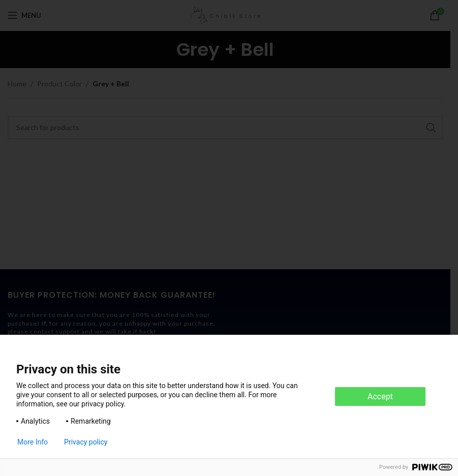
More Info (33, 442)
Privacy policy (86, 442)
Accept (380, 396)
